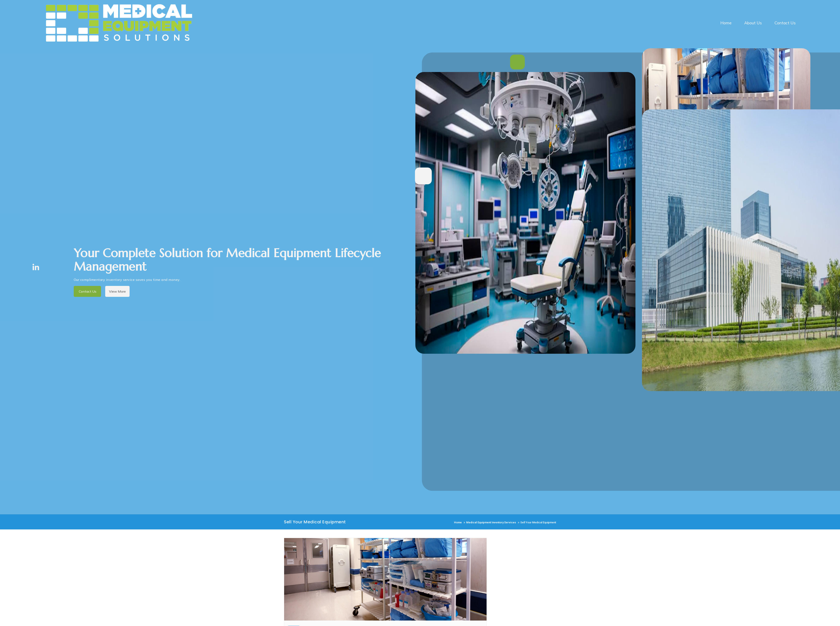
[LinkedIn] (36, 267)
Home (726, 23)
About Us (753, 23)
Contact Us (785, 23)
